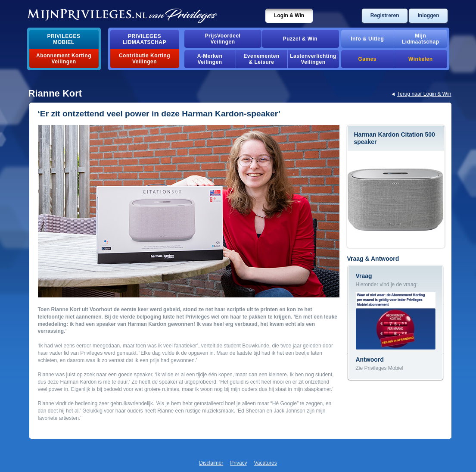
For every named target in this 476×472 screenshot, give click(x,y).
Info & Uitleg (367, 39)
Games (367, 59)
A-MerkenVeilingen (210, 59)
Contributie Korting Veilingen (145, 59)
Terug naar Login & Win (424, 94)
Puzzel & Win (300, 39)
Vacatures (266, 463)
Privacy (238, 463)
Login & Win (289, 16)
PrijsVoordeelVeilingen (223, 39)
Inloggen (428, 16)
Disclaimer (211, 463)
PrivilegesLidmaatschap (145, 39)
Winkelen (420, 59)
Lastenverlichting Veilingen (313, 59)
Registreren (385, 16)
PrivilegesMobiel (64, 39)
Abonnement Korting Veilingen (64, 59)
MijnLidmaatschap (420, 39)
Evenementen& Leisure (261, 59)
